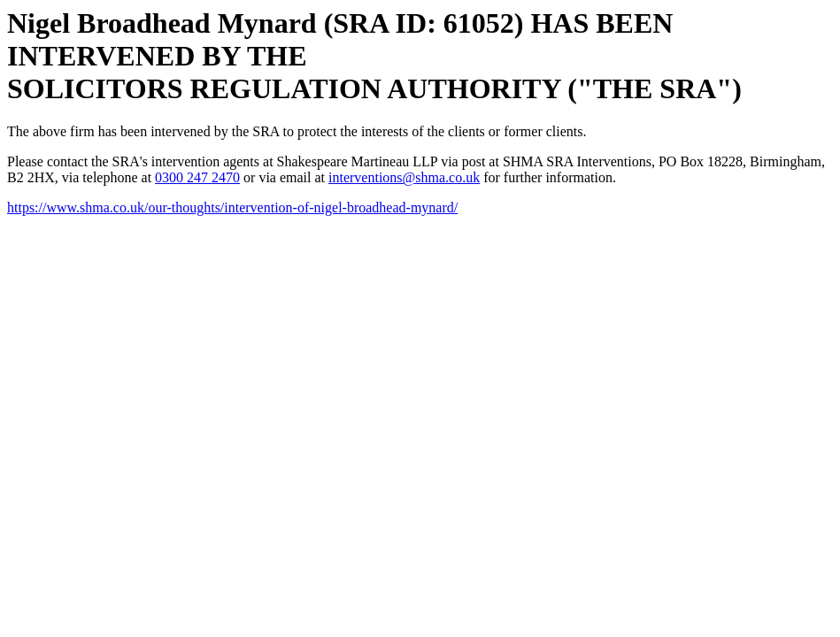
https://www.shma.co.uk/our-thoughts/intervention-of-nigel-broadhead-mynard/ (232, 207)
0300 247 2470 (197, 177)
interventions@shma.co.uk (404, 177)
